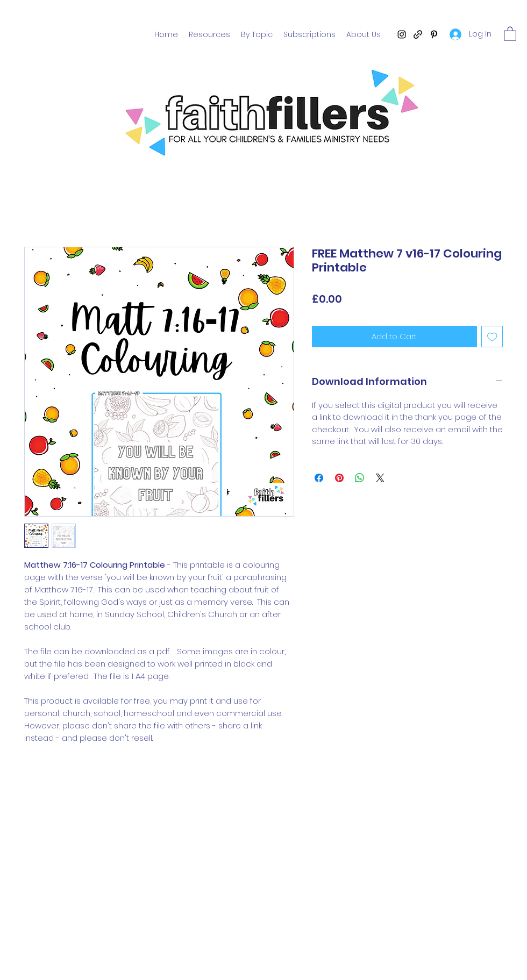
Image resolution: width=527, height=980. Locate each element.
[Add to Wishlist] (492, 337)
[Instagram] (402, 34)
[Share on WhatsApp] (360, 478)
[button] (510, 33)
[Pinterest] (434, 34)
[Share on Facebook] (319, 478)
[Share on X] (380, 478)
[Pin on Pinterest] (339, 478)
